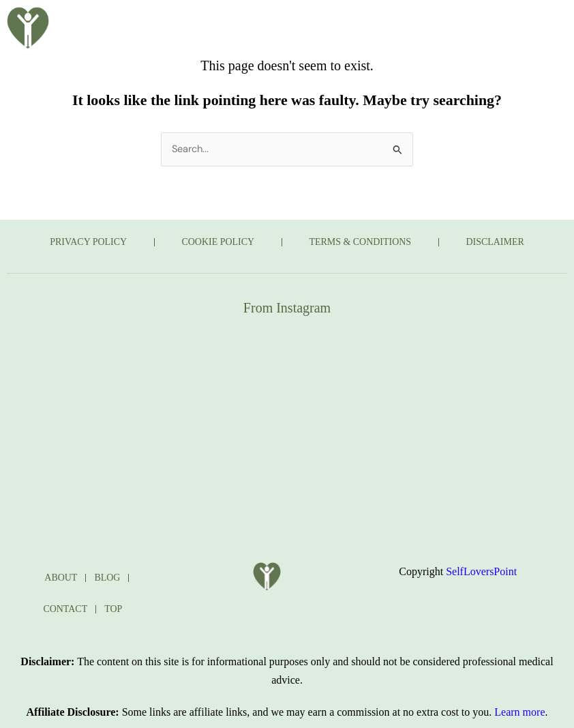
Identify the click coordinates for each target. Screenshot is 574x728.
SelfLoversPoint (481, 571)
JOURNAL (232, 54)
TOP (113, 609)
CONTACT (316, 54)
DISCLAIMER (496, 242)
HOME (154, 23)
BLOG (287, 23)
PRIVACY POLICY (88, 242)
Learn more (519, 712)
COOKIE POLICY (218, 242)
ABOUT (222, 23)
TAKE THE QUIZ (377, 23)
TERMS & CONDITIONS (361, 242)
